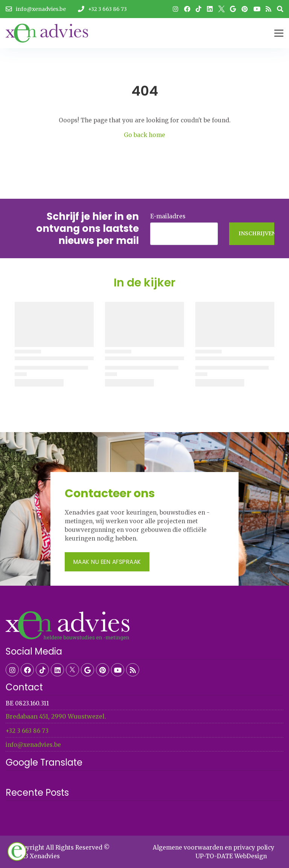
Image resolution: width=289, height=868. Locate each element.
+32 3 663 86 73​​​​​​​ (27, 731)
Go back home (144, 135)
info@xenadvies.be (33, 745)
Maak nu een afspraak (107, 562)
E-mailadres (168, 216)
